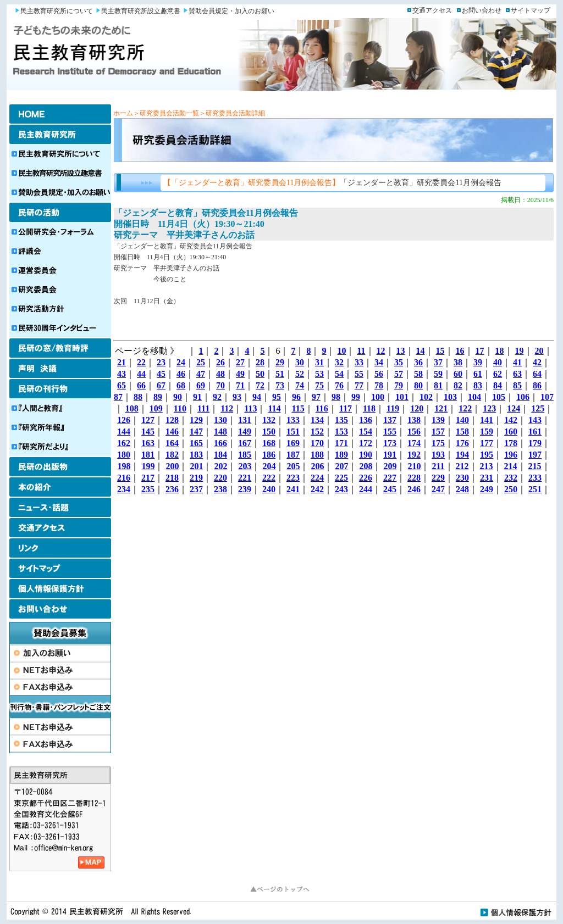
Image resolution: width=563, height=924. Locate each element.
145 (148, 432)
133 (293, 420)
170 (317, 443)
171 (341, 443)
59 (438, 374)
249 (487, 489)
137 (390, 420)
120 (417, 408)
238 (220, 489)
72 (260, 385)
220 (220, 478)
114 (274, 408)
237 (196, 489)
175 (438, 443)
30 (300, 362)
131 (245, 420)
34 (379, 362)
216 (124, 478)
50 (260, 374)
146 (172, 432)
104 (474, 397)
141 (487, 420)
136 (366, 420)
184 (220, 455)
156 (414, 432)
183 (196, 455)
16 (460, 351)
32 (339, 362)
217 (148, 478)
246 (414, 489)
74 (300, 385)
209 (390, 466)
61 (478, 374)
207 (341, 466)
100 (378, 397)
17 (480, 351)
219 (196, 478)
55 (359, 374)
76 (339, 385)
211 (438, 466)
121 (441, 408)
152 (317, 432)
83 (478, 385)
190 (366, 455)
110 (180, 408)
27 (240, 362)
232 (511, 478)
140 (462, 420)
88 (138, 397)
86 (537, 385)
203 (245, 466)
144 (124, 432)
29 (280, 362)
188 (317, 455)
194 (462, 455)
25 (201, 362)
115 (298, 408)
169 (293, 443)
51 (280, 374)
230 (462, 478)
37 (438, 362)
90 (178, 397)
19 (520, 351)
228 (414, 478)
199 (148, 466)
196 (511, 455)
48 (220, 374)
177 (487, 443)
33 (359, 362)
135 (341, 420)
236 (172, 489)
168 (269, 443)
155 (390, 432)
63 (517, 374)
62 (498, 374)
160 (511, 432)
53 (319, 374)
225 (341, 478)
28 (260, 362)
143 (535, 420)
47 (201, 374)
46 (181, 374)
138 (414, 420)
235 (148, 489)
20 (539, 351)
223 (293, 478)
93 (237, 397)
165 (196, 443)
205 (293, 466)
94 (257, 397)
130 (220, 420)
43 (122, 374)
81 (438, 385)
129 (196, 420)
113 (250, 408)
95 (277, 397)
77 (359, 385)
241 (293, 489)
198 (124, 466)
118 (369, 408)
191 (390, 455)
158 (462, 432)
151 (293, 432)
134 (317, 420)
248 (462, 489)
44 (141, 374)
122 (465, 408)
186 (269, 455)
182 (172, 455)
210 (414, 466)
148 (220, 432)
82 (458, 385)
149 (245, 432)
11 (361, 351)
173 (390, 443)
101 (402, 397)
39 (478, 362)
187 (293, 455)
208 (366, 466)
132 (269, 420)
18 (500, 351)
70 (220, 385)
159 (487, 432)
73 (280, 385)
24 (181, 362)
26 (220, 362)
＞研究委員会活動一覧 (166, 113)
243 (341, 489)
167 (245, 443)
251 (535, 489)
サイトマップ (531, 10)
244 (366, 489)
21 (122, 362)
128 (172, 420)
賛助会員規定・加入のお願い (231, 11)
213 (487, 466)
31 (319, 362)
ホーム (123, 113)
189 (341, 455)
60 (458, 374)
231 (487, 478)
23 (161, 362)
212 (462, 466)
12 (381, 351)
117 (346, 408)
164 (172, 443)
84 (498, 385)
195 (487, 455)
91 (197, 397)
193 (438, 455)
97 (316, 397)
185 (245, 455)
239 (245, 489)
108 (132, 408)
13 (401, 351)
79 (399, 385)
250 (511, 489)
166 (220, 443)
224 (317, 478)
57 (399, 374)
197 (535, 455)
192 (414, 455)
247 (438, 489)
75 (319, 385)
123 (489, 408)
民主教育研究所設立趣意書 (141, 11)
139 (438, 420)
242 (317, 489)
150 (269, 432)
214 (511, 466)
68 (181, 385)
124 (514, 408)
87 (118, 397)
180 (124, 455)
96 (296, 397)
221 (245, 478)
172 (366, 443)
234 (124, 489)
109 (156, 408)
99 (356, 397)
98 (336, 397)
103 (450, 397)
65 (122, 385)
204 (269, 466)
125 (538, 408)
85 (517, 385)
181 (148, 455)
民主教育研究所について (57, 11)
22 (141, 362)
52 (300, 374)
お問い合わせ (482, 10)
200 (172, 466)
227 (390, 478)
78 (379, 385)
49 (240, 374)
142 (511, 420)
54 (339, 374)
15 (440, 351)
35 (399, 362)
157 (438, 432)
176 (462, 443)
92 (217, 397)
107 (547, 397)
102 (426, 397)
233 (535, 478)
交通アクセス (432, 10)
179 (535, 443)
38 (458, 362)
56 (379, 374)
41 (517, 362)
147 (196, 432)
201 (196, 466)
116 (322, 408)
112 (227, 408)
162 (124, 443)
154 (366, 432)
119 (393, 408)
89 (158, 397)
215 (535, 466)
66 (141, 385)
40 (498, 362)
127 (148, 420)
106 (523, 397)
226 (366, 478)
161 (535, 432)
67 (161, 385)
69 (201, 385)
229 (438, 478)
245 (390, 489)
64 (537, 374)
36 (418, 362)
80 (418, 385)
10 (341, 351)
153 (341, 432)
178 (511, 443)
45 (161, 374)
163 (148, 443)
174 (414, 443)
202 (220, 466)
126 (124, 420)
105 (499, 397)
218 (172, 478)
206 (317, 466)
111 (203, 408)
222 (269, 478)
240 (269, 489)
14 (421, 351)
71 (240, 385)
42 (537, 362)
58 (418, 374)
